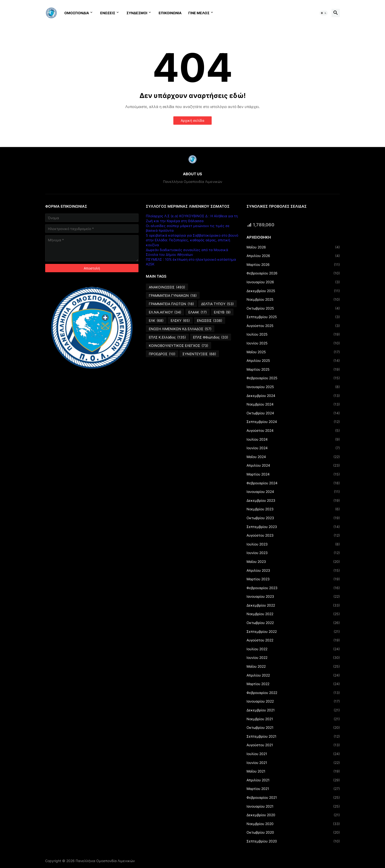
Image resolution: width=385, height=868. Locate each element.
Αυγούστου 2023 (293, 535)
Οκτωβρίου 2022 (293, 623)
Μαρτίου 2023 (293, 579)
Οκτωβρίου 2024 (293, 413)
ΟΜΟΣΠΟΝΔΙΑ (77, 13)
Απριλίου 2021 (293, 780)
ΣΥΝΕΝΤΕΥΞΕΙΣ (199, 354)
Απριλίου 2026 (293, 256)
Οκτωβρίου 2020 (293, 832)
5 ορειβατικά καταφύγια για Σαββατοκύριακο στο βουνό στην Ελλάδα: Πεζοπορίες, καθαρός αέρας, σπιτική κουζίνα (192, 240)
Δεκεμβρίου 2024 (293, 396)
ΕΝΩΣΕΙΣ (108, 13)
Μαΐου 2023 (293, 562)
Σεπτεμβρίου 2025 (293, 317)
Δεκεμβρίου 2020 (293, 815)
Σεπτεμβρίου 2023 (293, 527)
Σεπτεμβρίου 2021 (293, 736)
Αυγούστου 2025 (293, 326)
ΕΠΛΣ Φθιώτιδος (211, 337)
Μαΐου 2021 (293, 771)
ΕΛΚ (156, 321)
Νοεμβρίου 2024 (293, 404)
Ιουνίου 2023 (293, 553)
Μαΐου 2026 (293, 247)
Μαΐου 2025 (293, 352)
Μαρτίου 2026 (293, 265)
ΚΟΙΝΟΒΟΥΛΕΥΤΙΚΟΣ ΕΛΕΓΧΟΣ (179, 346)
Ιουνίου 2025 (293, 343)
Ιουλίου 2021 (293, 754)
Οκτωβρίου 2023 (293, 518)
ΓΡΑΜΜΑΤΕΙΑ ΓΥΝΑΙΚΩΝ (173, 296)
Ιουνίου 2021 (293, 763)
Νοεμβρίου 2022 (293, 614)
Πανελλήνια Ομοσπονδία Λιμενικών (105, 861)
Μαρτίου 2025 (293, 369)
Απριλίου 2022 (293, 675)
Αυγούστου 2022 (293, 640)
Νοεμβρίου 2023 (293, 509)
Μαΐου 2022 (293, 666)
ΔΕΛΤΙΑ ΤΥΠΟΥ (217, 304)
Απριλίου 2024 (293, 465)
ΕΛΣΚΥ (180, 321)
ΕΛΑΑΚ (198, 312)
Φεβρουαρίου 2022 (293, 693)
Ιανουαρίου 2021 (293, 806)
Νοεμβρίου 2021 (293, 719)
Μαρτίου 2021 (293, 789)
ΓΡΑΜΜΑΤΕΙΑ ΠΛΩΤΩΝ (171, 304)
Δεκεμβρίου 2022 (293, 605)
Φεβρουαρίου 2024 (293, 483)
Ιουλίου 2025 (293, 334)
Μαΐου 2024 (293, 457)
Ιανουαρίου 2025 (293, 387)
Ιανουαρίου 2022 (293, 701)
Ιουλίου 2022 (293, 649)
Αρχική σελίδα (192, 120)
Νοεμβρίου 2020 (293, 824)
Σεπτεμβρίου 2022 (293, 632)
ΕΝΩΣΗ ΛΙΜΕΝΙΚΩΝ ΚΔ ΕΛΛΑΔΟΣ (180, 329)
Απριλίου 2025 (293, 361)
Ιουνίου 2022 (293, 658)
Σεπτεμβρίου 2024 (293, 422)
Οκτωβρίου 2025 (293, 308)
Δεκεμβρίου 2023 (293, 501)
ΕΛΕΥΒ (222, 312)
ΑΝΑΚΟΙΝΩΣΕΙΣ (167, 287)
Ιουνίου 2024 (293, 448)
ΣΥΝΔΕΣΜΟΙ (137, 13)
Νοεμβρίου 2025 (293, 299)
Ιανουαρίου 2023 (293, 597)
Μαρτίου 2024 (293, 474)
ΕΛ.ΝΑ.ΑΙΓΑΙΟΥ (165, 312)
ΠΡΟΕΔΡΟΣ (162, 354)
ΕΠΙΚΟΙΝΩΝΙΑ (170, 13)
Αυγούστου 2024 (293, 431)
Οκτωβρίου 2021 (293, 728)
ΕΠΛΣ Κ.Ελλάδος (167, 337)
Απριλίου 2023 (293, 570)
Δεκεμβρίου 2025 (293, 291)
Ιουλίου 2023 (293, 544)
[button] (324, 13)
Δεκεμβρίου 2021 (293, 710)
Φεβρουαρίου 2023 (293, 588)
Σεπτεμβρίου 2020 (293, 841)
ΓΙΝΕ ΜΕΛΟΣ (199, 13)
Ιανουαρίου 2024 (293, 492)
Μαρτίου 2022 (293, 684)
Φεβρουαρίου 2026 (293, 273)
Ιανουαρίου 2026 (293, 282)
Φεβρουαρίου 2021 (293, 798)
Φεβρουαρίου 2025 (293, 378)
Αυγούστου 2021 (293, 745)
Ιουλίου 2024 (293, 439)
